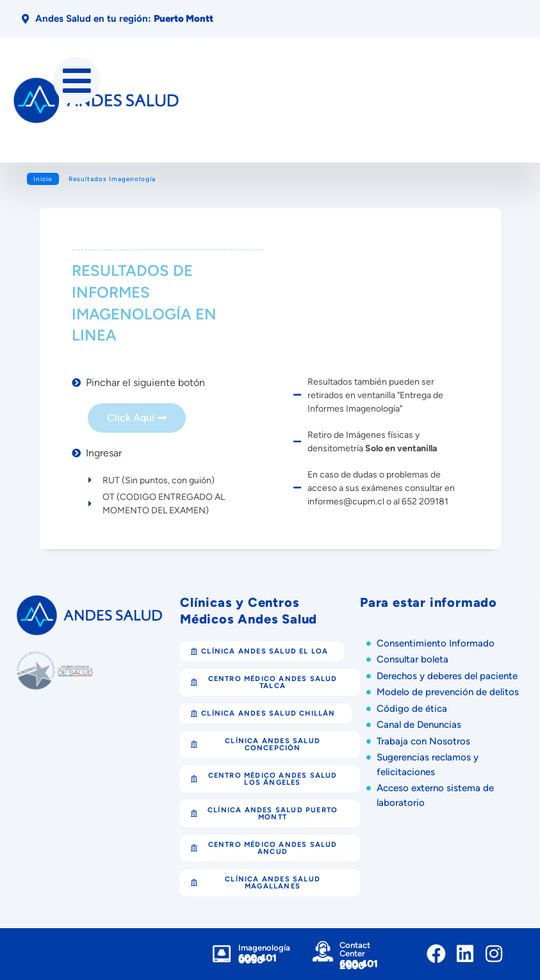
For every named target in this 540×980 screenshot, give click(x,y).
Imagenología (264, 948)
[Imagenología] (222, 954)
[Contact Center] (323, 951)
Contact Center (355, 949)
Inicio (43, 179)
